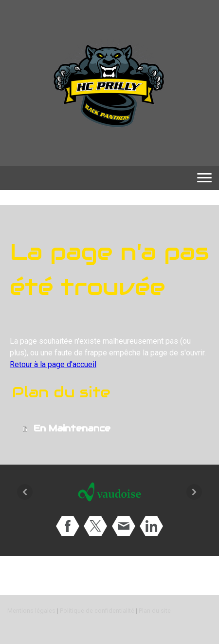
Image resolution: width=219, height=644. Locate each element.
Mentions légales (31, 611)
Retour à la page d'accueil (53, 364)
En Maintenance (72, 428)
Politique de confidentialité (97, 611)
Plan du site (155, 611)
